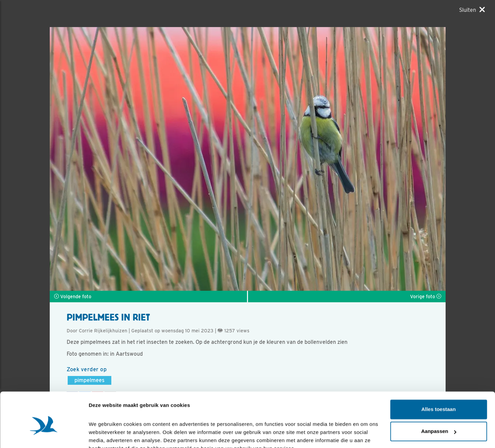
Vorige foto (426, 297)
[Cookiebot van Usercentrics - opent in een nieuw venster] (44, 435)
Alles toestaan (438, 377)
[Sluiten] (472, 10)
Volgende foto (73, 297)
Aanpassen (439, 399)
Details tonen (105, 435)
